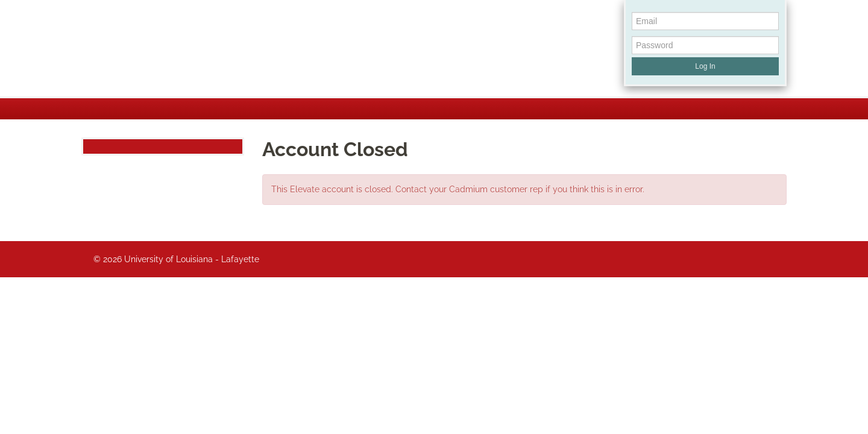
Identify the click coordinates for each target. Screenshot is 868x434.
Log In (705, 66)
